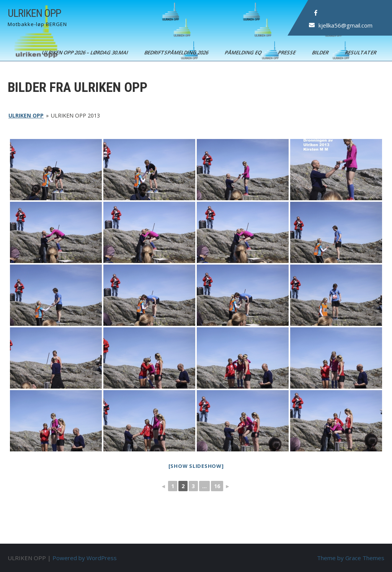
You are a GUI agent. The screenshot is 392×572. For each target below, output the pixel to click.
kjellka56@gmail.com (345, 25)
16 (217, 486)
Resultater (361, 52)
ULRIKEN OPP (34, 13)
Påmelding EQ (244, 52)
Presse (287, 52)
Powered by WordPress (85, 558)
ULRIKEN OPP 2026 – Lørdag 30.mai (85, 52)
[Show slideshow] (196, 466)
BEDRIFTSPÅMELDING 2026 (177, 52)
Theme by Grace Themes (351, 558)
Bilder (321, 52)
